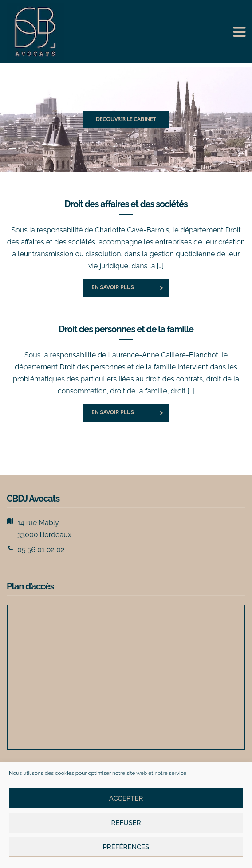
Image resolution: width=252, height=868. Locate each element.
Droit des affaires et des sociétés (126, 204)
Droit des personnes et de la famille (126, 329)
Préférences (126, 847)
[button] (126, 120)
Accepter (126, 798)
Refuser (126, 823)
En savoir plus (113, 287)
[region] (126, 120)
